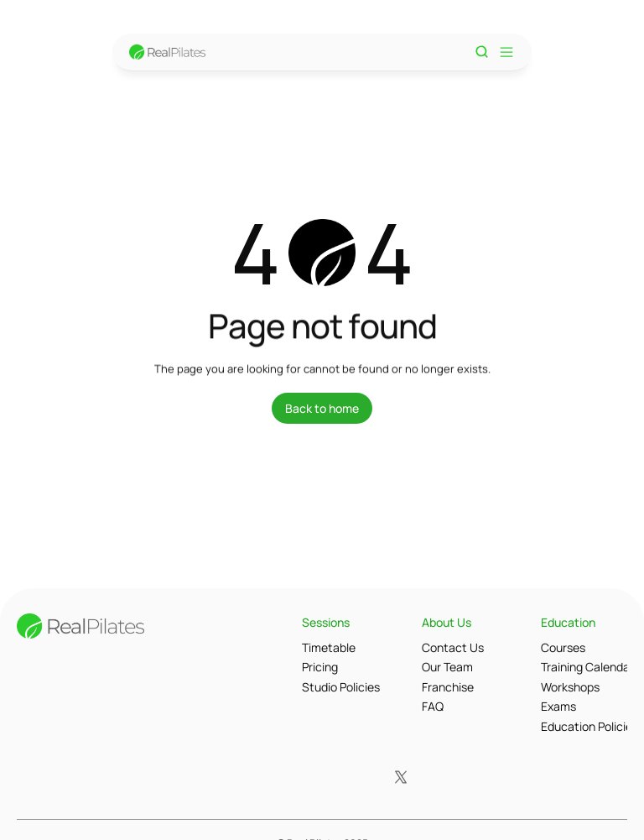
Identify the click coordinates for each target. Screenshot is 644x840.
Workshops (570, 687)
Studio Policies (341, 687)
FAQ (433, 706)
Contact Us (453, 647)
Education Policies (589, 726)
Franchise (448, 687)
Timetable (329, 647)
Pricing (320, 667)
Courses (563, 647)
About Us (447, 622)
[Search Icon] (482, 52)
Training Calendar (587, 667)
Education (568, 622)
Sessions (326, 622)
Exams (558, 706)
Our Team (447, 667)
